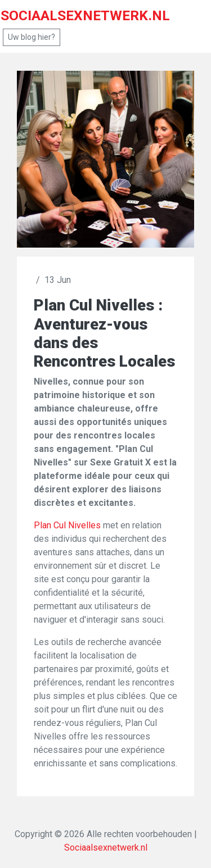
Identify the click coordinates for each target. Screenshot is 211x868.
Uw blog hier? (32, 37)
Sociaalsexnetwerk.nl (106, 848)
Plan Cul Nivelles (67, 525)
